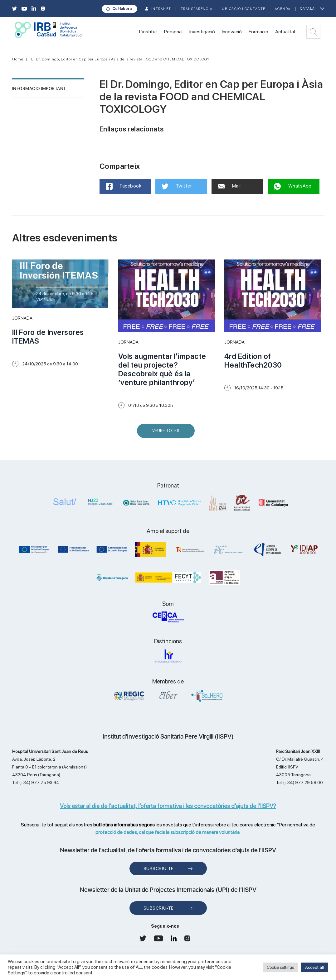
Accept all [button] (314, 967)
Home (18, 59)
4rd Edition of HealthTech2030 (253, 361)
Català (308, 9)
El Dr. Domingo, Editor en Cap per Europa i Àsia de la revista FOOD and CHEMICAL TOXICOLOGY (120, 59)
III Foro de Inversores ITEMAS (48, 337)
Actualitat (285, 32)
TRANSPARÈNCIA (197, 9)
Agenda (283, 9)
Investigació (202, 32)
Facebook (124, 186)
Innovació (232, 32)
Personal (173, 32)
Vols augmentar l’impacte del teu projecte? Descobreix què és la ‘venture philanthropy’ (162, 369)
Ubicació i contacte (244, 9)
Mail (229, 186)
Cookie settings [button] (280, 967)
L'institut (148, 32)
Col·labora (122, 9)
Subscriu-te (159, 868)
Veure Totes (167, 433)
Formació (258, 32)
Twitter (177, 186)
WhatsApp (293, 186)
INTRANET (161, 9)
